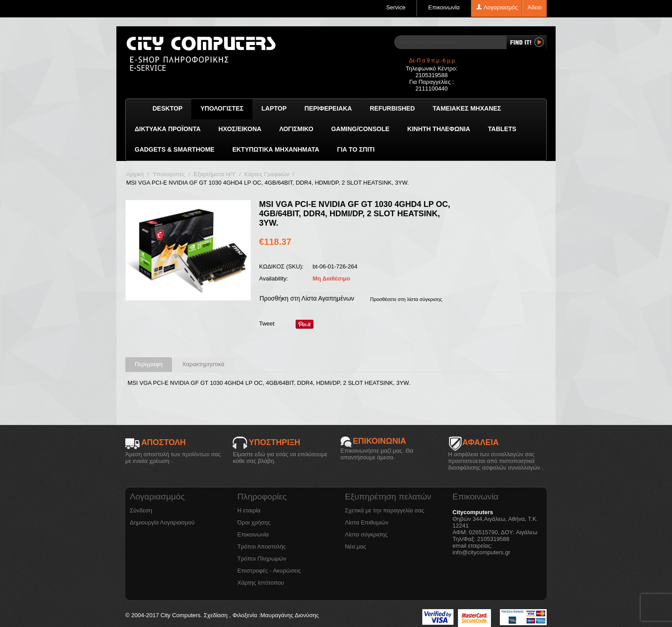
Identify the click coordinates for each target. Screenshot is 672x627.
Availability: (274, 278)
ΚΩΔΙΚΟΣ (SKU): (281, 266)
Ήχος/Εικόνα (240, 129)
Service (396, 7)
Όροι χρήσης (254, 522)
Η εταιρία (249, 510)
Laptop (274, 108)
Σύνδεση (141, 510)
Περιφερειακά (328, 108)
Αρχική (135, 174)
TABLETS (502, 129)
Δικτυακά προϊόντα (168, 129)
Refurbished (392, 108)
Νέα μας (356, 547)
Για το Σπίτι (356, 149)
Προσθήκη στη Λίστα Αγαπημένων (307, 298)
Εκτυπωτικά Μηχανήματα (276, 149)
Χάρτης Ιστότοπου (261, 583)
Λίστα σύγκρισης (367, 534)
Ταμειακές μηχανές (467, 108)
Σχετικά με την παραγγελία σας (385, 510)
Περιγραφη (149, 364)
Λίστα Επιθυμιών (367, 522)
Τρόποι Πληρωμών (262, 559)
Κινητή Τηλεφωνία (439, 129)
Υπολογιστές (222, 108)
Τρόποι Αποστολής (262, 547)
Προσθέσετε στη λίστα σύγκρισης (406, 299)
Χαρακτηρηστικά (204, 364)
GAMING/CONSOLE (361, 129)
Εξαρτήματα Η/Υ (214, 174)
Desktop (167, 108)
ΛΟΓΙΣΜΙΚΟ (296, 129)
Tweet (267, 324)
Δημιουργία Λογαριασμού (162, 522)
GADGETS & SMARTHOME (175, 149)
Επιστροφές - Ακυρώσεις (269, 571)
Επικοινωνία (444, 7)
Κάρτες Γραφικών (267, 174)
